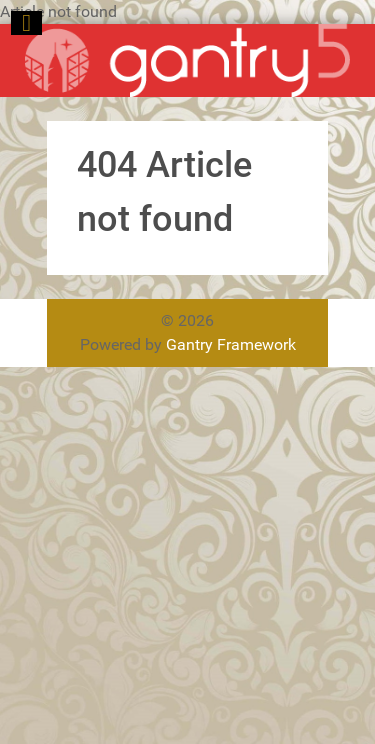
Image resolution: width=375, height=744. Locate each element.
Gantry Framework (231, 344)
